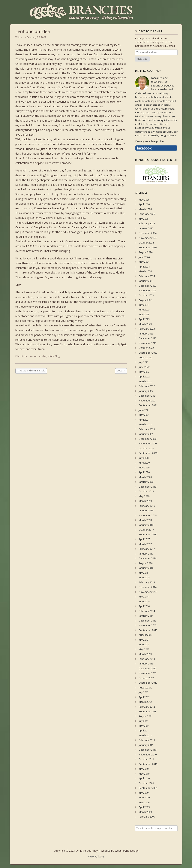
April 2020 (144, 472)
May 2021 (144, 415)
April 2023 (144, 319)
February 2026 (147, 214)
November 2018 (148, 515)
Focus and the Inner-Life (31, 371)
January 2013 (146, 664)
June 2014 (144, 601)
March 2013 (145, 654)
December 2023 (148, 286)
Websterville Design (127, 851)
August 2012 (146, 688)
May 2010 (144, 774)
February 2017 (147, 549)
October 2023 (146, 295)
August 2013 (146, 635)
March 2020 (145, 477)
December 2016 (148, 558)
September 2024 (148, 247)
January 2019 (146, 510)
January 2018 (146, 525)
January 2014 (146, 616)
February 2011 (147, 740)
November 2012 (148, 673)
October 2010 (146, 759)
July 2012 (144, 692)
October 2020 (146, 448)
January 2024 (146, 281)
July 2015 (144, 573)
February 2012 (147, 707)
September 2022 (148, 353)
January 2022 (146, 391)
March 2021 (145, 424)
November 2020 (148, 443)
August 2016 (146, 563)
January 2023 (146, 334)
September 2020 (148, 453)
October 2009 (146, 783)
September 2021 (148, 405)
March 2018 (145, 520)
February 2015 (147, 582)
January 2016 (146, 568)
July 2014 (144, 597)
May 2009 (144, 802)
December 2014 (148, 587)
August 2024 (146, 252)
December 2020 (148, 439)
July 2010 (144, 769)
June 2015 (144, 577)
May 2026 (144, 200)
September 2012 (148, 683)
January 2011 (146, 745)
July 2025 (144, 219)
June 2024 (144, 257)
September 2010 (148, 764)
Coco (121, 371)
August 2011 (146, 716)
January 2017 (146, 554)
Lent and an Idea (38, 356)
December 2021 (148, 396)
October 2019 (146, 491)
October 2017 (146, 530)
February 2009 (147, 817)
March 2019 (145, 501)
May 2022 (144, 372)
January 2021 (146, 434)
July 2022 (144, 362)
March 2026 (145, 209)
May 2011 (144, 726)
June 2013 (144, 644)
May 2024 (144, 262)
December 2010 (148, 750)
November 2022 (148, 343)
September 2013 (148, 630)
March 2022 (145, 381)
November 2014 (148, 592)
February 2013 (147, 659)
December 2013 (148, 621)
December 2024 (148, 233)
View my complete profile (149, 141)
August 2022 (146, 357)
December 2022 (148, 338)
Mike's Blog (54, 356)
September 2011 (148, 711)
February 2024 (147, 276)
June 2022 (144, 367)
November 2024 (148, 238)
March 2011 (145, 735)
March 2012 (145, 702)
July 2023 (144, 305)
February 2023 (147, 329)
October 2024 (146, 243)
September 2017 (148, 534)
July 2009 (144, 793)
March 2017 (145, 544)
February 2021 (147, 429)
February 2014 (147, 611)
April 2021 (144, 420)
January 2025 (146, 228)
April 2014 (144, 606)
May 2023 (144, 314)
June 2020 (144, 463)
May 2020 (144, 467)
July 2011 (144, 721)
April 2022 (144, 377)
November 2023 (148, 290)
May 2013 (144, 649)
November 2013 (148, 625)
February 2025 (147, 223)
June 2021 (144, 410)
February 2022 (147, 386)
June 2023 (144, 310)
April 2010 (144, 778)
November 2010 (148, 755)
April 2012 (144, 697)
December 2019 (148, 487)
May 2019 (144, 496)
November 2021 (148, 401)
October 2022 (146, 348)
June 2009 (144, 797)
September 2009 (148, 788)
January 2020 (146, 482)
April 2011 (144, 730)
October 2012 (146, 678)
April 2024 (144, 267)
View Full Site (96, 856)
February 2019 (147, 506)
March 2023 (145, 324)
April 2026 (144, 204)
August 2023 (146, 300)
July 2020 (144, 458)
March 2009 (145, 812)
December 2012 (148, 668)
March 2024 (145, 271)
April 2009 (144, 807)
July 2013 (144, 640)
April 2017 (144, 539)
